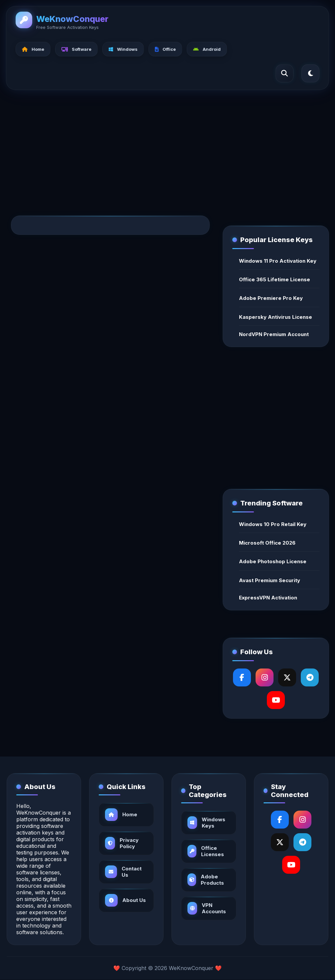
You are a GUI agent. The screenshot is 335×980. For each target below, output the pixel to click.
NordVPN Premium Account (274, 334)
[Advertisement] (167, 146)
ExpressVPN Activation (268, 598)
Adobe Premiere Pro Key (271, 298)
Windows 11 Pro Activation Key (278, 261)
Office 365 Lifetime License (275, 279)
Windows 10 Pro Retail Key (273, 524)
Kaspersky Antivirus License (276, 317)
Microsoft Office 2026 (267, 543)
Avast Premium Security (270, 580)
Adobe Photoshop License (273, 561)
